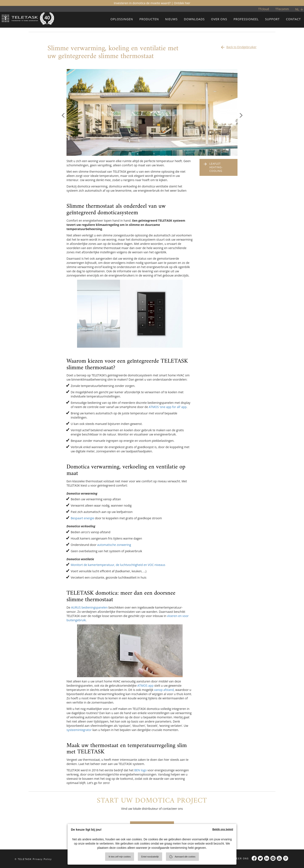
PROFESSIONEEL (246, 19)
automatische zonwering (114, 545)
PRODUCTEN (149, 19)
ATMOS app (145, 686)
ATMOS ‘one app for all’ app (168, 407)
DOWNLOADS (194, 19)
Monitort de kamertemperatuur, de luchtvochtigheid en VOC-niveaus (118, 565)
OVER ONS (219, 19)
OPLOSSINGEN (122, 19)
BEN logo (140, 770)
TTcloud (264, 9)
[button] (63, 134)
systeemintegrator (79, 730)
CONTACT (293, 19)
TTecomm (282, 9)
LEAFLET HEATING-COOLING (216, 167)
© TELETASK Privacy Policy (33, 859)
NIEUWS (171, 19)
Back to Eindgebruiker (238, 46)
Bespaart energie (82, 518)
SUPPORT (272, 19)
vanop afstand (164, 690)
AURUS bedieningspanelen (89, 607)
